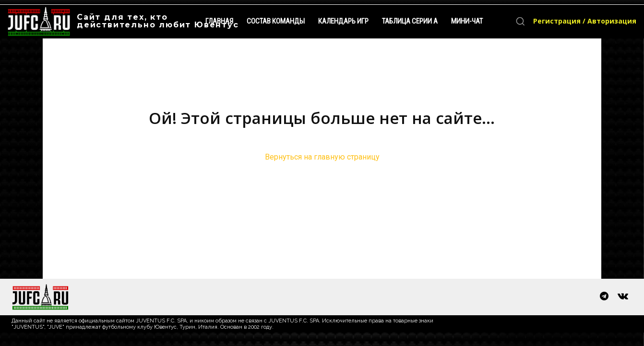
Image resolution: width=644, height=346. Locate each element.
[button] (520, 21)
